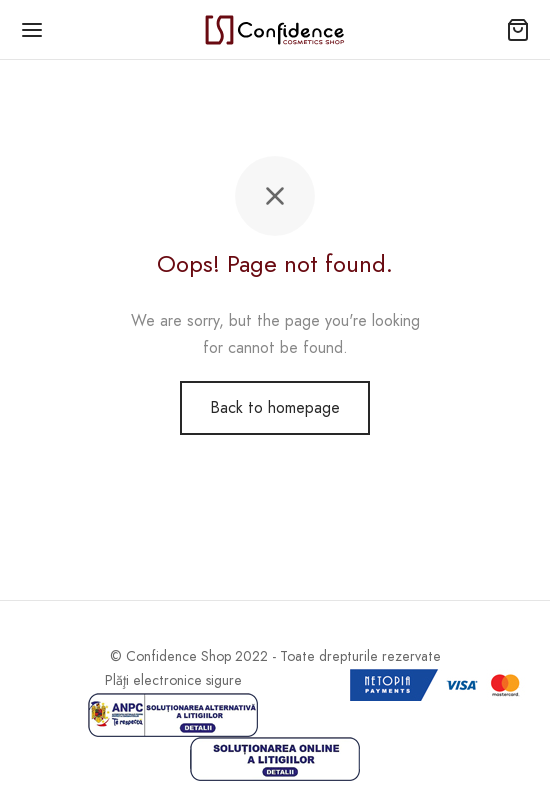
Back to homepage (275, 407)
